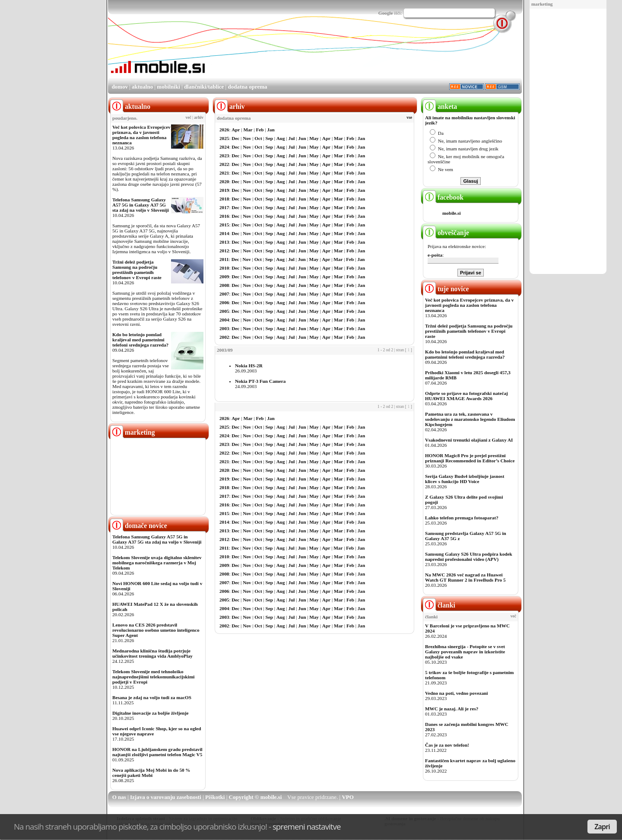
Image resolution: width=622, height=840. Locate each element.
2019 (224, 190)
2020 (224, 181)
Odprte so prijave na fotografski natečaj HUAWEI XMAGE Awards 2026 (466, 396)
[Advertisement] (568, 142)
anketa (440, 107)
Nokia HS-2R (249, 366)
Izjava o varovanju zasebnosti (166, 797)
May (314, 138)
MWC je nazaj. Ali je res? (452, 709)
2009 (224, 277)
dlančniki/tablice (204, 87)
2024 (224, 147)
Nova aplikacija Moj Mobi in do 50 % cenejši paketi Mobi (151, 773)
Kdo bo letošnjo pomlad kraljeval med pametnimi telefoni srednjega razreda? (140, 340)
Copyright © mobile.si (255, 797)
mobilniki (168, 87)
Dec (235, 138)
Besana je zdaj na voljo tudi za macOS (152, 697)
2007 (224, 294)
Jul (292, 138)
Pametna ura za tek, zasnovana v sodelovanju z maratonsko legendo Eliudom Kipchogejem (470, 419)
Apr (236, 130)
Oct (258, 138)
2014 (224, 233)
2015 (224, 225)
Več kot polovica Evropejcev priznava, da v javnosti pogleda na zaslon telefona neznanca (141, 135)
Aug (281, 138)
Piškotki (215, 797)
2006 (224, 302)
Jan (271, 130)
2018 (224, 199)
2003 (224, 328)
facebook (443, 197)
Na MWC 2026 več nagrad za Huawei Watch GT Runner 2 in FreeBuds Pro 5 (465, 577)
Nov (247, 138)
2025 (224, 138)
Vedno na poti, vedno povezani (456, 693)
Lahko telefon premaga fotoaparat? (462, 518)
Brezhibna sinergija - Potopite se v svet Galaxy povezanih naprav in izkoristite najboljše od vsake (465, 652)
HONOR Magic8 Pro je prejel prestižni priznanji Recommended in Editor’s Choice (470, 458)
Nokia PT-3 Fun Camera (260, 381)
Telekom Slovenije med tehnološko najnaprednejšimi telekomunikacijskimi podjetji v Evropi (153, 677)
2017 (224, 207)
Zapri (602, 827)
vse (409, 118)
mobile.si (452, 213)
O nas (119, 797)
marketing (542, 4)
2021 (224, 173)
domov (120, 87)
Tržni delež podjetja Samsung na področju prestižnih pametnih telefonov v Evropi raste (137, 270)
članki (439, 605)
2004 (224, 320)
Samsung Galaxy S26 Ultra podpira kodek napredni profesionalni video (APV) (469, 557)
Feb (260, 130)
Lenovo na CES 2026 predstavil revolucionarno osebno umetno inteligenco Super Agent (156, 630)
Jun (302, 138)
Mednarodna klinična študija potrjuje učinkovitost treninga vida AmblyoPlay (152, 653)
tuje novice (446, 289)
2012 (224, 251)
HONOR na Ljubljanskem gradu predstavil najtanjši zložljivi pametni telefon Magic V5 (157, 752)
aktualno (142, 87)
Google (386, 13)
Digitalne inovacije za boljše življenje (150, 713)
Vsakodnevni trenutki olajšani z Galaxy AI (469, 440)
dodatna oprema (247, 87)
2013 (224, 242)
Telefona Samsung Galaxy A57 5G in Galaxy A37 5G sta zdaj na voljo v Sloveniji (141, 205)
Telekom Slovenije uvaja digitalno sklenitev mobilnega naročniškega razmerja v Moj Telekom (157, 563)
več (189, 118)
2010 (224, 268)
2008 (224, 285)
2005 (224, 311)
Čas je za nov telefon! (447, 745)
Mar (248, 130)
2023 (224, 156)
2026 (224, 130)
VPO (347, 797)
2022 (224, 164)
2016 (224, 216)
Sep (269, 138)
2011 (224, 259)
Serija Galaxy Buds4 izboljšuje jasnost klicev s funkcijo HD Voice (465, 479)
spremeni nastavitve (307, 826)
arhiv (199, 118)
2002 (224, 337)
